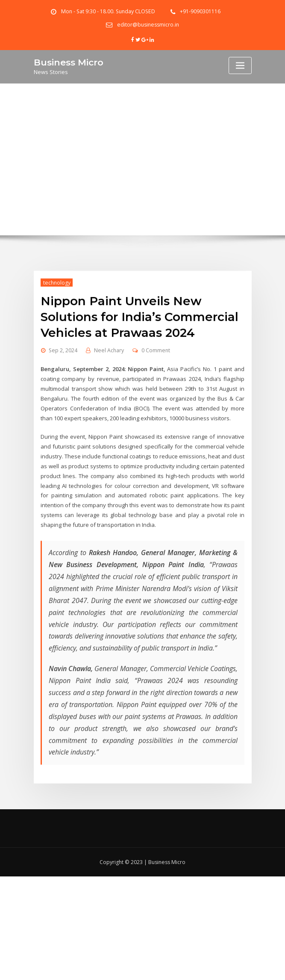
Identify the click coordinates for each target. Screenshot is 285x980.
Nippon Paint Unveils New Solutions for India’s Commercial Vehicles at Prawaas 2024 (139, 347)
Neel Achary (109, 381)
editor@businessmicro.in (148, 25)
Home (143, 176)
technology (56, 314)
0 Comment (156, 381)
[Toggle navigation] (240, 65)
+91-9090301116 (200, 11)
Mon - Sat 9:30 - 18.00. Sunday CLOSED (108, 11)
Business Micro (69, 61)
